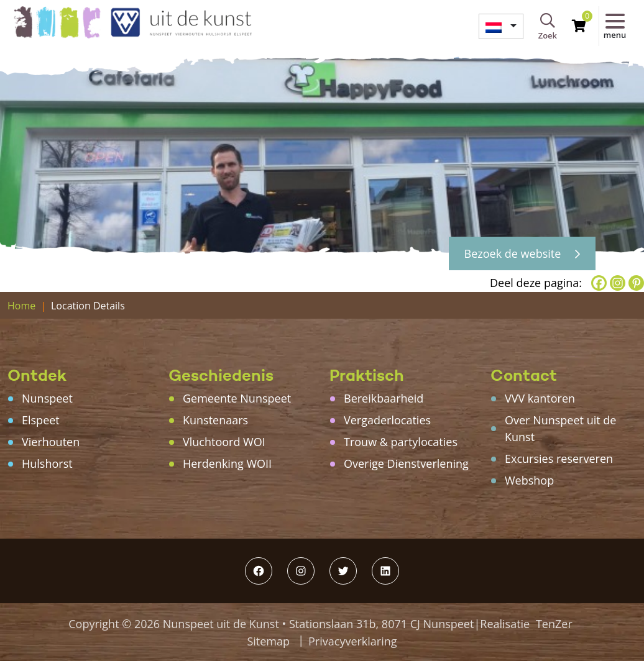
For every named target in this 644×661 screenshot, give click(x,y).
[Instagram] (618, 283)
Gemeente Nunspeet (237, 398)
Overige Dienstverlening (406, 463)
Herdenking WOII (227, 463)
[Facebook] (599, 283)
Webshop (529, 480)
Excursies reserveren (559, 458)
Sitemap (268, 641)
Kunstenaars (215, 420)
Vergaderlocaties (387, 420)
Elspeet (41, 420)
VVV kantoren (540, 398)
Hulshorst (47, 463)
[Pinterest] (636, 283)
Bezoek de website (522, 253)
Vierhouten (51, 442)
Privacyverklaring (353, 641)
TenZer (554, 624)
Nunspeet (47, 398)
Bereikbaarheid (384, 398)
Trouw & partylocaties (401, 442)
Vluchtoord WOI (224, 442)
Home (21, 306)
